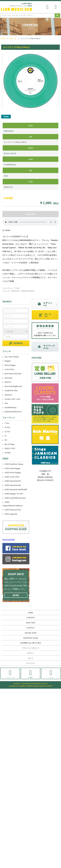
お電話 (31, 674)
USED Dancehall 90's (13, 485)
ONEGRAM (9, 131)
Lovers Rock (9, 369)
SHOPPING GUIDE (31, 638)
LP (6, 436)
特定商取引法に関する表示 (31, 643)
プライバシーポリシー (31, 648)
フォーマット (8, 288)
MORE (16, 595)
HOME (3, 39)
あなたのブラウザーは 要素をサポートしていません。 (31, 222)
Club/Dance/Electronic (13, 412)
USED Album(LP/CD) (13, 510)
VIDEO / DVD (10, 448)
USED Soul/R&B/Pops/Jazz (15, 498)
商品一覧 (13, 39)
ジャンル (6, 291)
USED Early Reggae (12, 468)
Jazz (6, 403)
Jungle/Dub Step (11, 390)
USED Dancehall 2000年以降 (16, 490)
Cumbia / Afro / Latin (12, 399)
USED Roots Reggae (13, 473)
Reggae (8, 361)
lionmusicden (9, 540)
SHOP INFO (31, 623)
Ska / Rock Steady (12, 357)
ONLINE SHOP (31, 633)
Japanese (15, 291)
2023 (6, 176)
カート (31, 658)
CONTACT (31, 628)
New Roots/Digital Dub (13, 386)
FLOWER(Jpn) (10, 165)
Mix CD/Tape (9, 444)
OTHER (8, 453)
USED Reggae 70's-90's (14, 494)
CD (6, 440)
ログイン (31, 653)
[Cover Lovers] (10, 153)
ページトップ (10, 674)
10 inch (7, 427)
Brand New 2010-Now (13, 374)
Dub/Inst (8, 382)
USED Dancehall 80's (13, 481)
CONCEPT (31, 618)
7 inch (17, 288)
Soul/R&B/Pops (10, 407)
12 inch (7, 432)
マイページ (31, 663)
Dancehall (8, 378)
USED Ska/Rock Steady (14, 464)
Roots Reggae (10, 365)
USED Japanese (11, 514)
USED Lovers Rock (12, 477)
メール (51, 674)
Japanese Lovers (28, 291)
